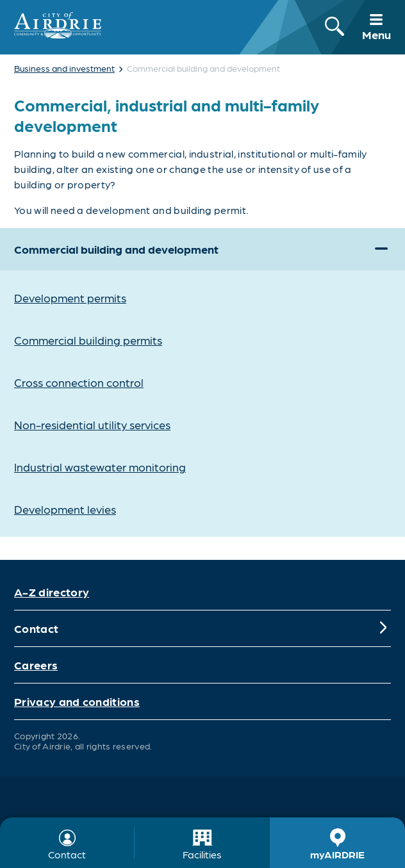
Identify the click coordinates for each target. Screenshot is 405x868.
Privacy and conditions (77, 701)
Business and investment (64, 68)
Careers (36, 665)
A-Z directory (52, 592)
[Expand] (381, 249)
